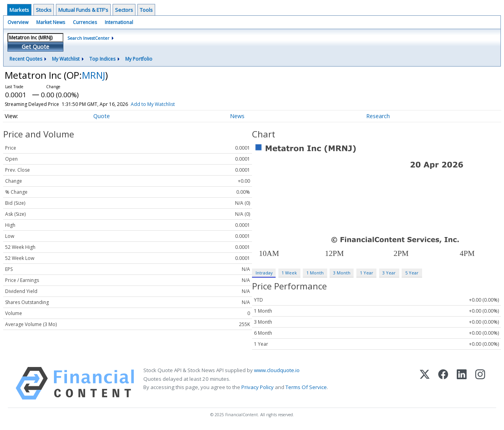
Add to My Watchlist (167, 104)
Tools (146, 10)
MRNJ (94, 75)
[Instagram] (480, 383)
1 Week (289, 273)
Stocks (44, 10)
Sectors (124, 10)
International (119, 22)
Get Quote (35, 47)
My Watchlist (66, 59)
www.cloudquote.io (277, 370)
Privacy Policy (258, 387)
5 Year (412, 273)
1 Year (367, 273)
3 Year (389, 273)
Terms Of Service (306, 387)
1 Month (315, 273)
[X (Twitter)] (425, 383)
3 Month (342, 273)
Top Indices (102, 59)
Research (378, 116)
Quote (102, 116)
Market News (51, 22)
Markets (19, 10)
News (237, 116)
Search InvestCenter (88, 38)
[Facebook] (443, 383)
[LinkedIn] (462, 383)
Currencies (85, 22)
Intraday (264, 273)
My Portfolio (139, 59)
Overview (18, 22)
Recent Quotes (26, 59)
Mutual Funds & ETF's (83, 10)
